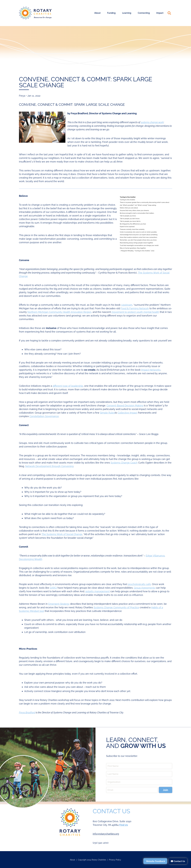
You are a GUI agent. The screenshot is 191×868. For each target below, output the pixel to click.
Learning (127, 13)
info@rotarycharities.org (106, 834)
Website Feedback (156, 861)
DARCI (53, 588)
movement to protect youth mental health (135, 312)
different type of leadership (68, 386)
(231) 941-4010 (101, 843)
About (97, 13)
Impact (160, 13)
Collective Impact (128, 413)
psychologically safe (139, 584)
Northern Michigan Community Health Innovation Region (59, 312)
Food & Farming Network (135, 308)
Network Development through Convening (49, 466)
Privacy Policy (115, 860)
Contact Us (179, 861)
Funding (111, 13)
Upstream (127, 305)
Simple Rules (107, 413)
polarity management (98, 591)
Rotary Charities (35, 13)
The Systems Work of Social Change (62, 534)
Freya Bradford (27, 713)
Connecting (144, 13)
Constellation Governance (44, 416)
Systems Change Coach (124, 463)
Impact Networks (151, 370)
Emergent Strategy (59, 604)
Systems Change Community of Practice (116, 607)
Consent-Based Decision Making (125, 406)
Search (169, 13)
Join (165, 790)
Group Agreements (145, 588)
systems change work (152, 122)
